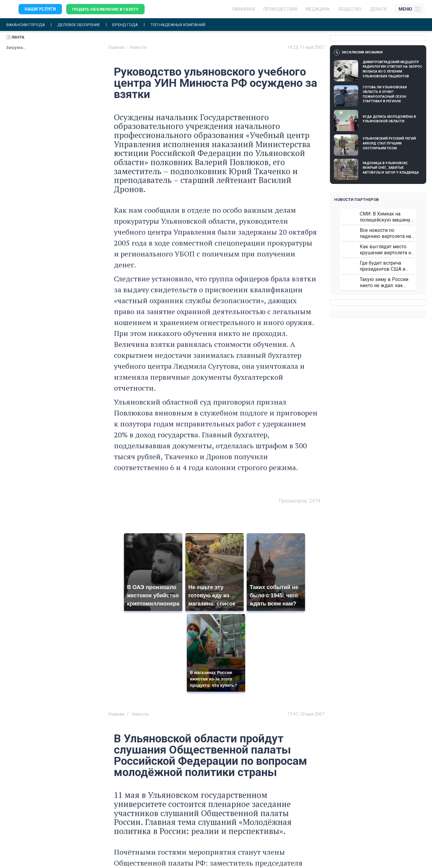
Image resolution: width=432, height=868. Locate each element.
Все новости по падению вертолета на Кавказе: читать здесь (385, 234)
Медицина (318, 9)
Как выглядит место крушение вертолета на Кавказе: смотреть (387, 250)
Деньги (378, 9)
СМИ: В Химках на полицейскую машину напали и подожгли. (385, 217)
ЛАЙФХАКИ (243, 9)
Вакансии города (27, 25)
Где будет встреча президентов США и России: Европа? (382, 266)
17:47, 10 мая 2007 (306, 714)
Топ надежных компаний (187, 25)
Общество (350, 9)
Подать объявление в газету (106, 9)
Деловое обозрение (83, 25)
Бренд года (131, 25)
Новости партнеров (357, 200)
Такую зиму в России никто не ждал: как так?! (384, 283)
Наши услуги (40, 9)
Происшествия (280, 9)
